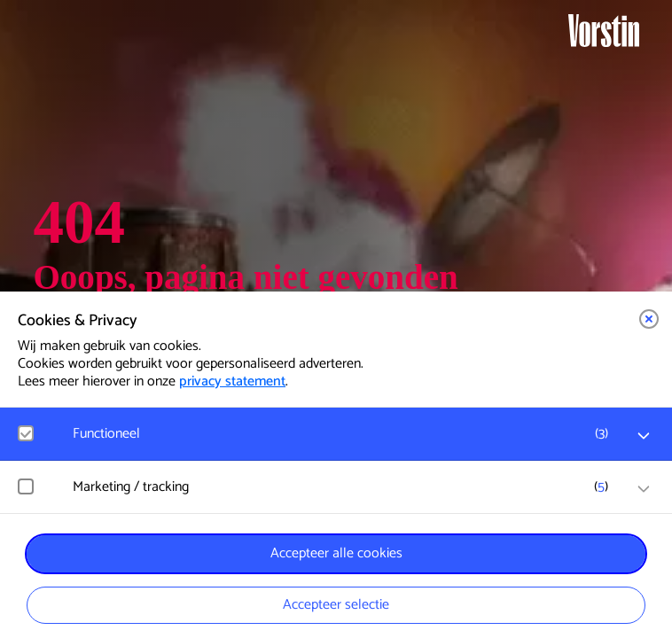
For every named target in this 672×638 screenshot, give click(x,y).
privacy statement (232, 381)
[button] (649, 319)
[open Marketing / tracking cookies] (644, 489)
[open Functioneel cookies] (644, 436)
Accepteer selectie (336, 605)
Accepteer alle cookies (336, 553)
